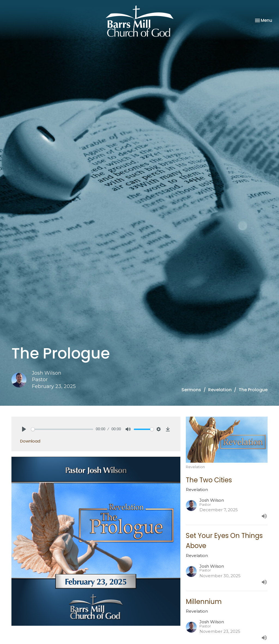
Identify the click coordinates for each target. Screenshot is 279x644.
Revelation (220, 390)
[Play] (24, 429)
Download (30, 441)
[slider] (62, 429)
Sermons (191, 390)
